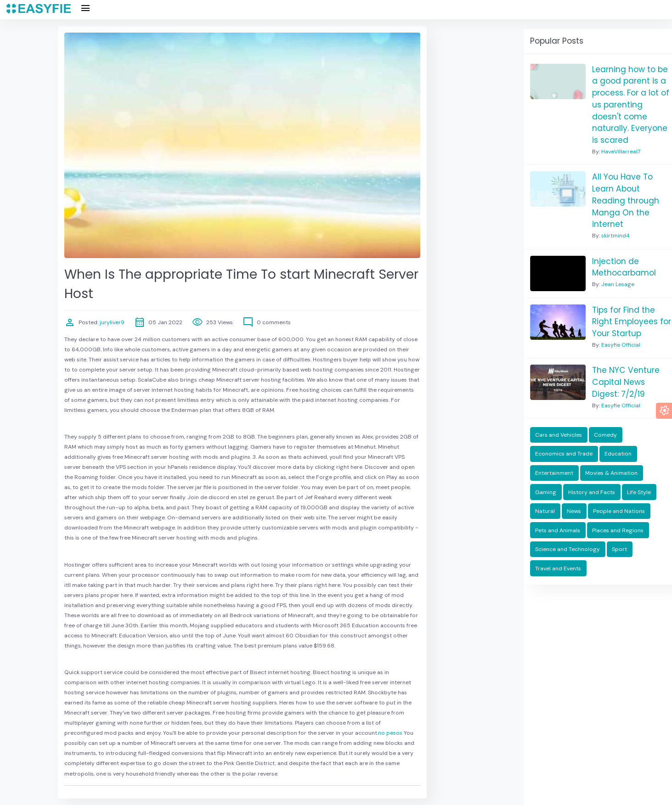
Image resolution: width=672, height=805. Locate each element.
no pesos (390, 733)
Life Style (639, 492)
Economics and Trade (564, 454)
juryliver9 (111, 322)
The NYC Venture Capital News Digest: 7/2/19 (626, 382)
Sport (619, 549)
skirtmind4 (616, 236)
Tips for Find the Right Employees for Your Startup (632, 322)
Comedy (605, 435)
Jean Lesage (618, 284)
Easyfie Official (621, 345)
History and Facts (592, 492)
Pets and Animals (558, 530)
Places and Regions (618, 530)
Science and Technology (568, 549)
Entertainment (554, 473)
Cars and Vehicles (559, 435)
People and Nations (619, 511)
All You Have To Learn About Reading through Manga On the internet (626, 200)
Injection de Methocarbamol (624, 267)
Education (618, 454)
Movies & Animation (611, 473)
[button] (664, 411)
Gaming (546, 492)
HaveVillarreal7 (621, 152)
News (574, 511)
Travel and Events (558, 569)
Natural (545, 511)
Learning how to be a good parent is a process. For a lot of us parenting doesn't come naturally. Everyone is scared (631, 105)
